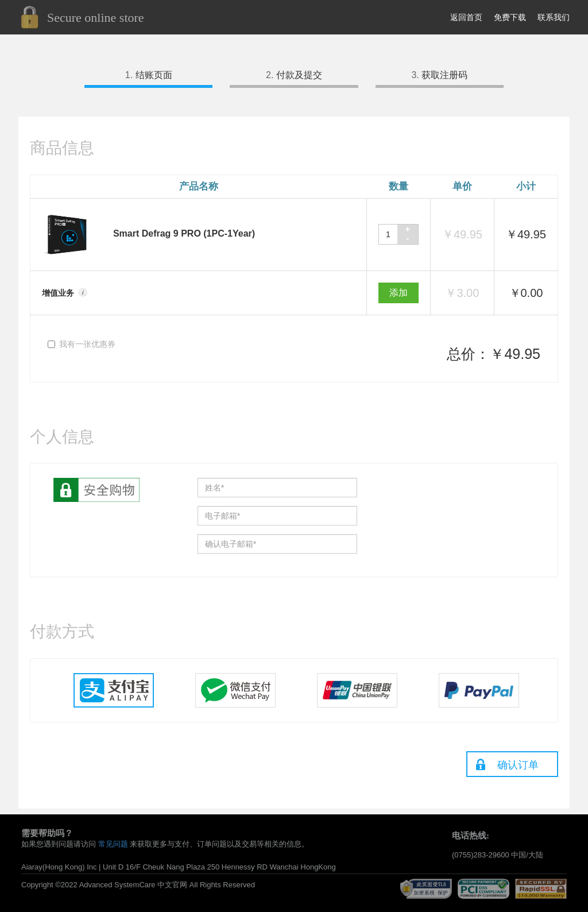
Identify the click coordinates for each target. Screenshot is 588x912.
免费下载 (510, 17)
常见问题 (113, 844)
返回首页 (466, 17)
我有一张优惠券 (82, 344)
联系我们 (554, 17)
